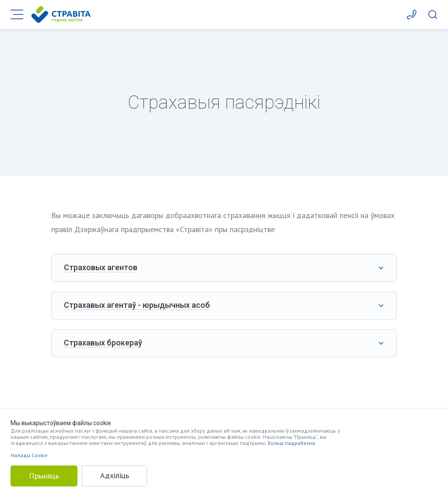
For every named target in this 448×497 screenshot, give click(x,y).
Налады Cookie (29, 455)
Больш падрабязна (291, 443)
